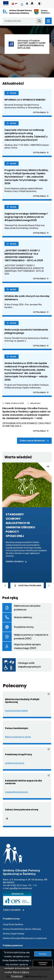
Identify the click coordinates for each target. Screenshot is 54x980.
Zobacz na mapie (14, 910)
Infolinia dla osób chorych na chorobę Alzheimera (27, 298)
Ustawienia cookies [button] (43, 963)
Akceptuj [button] (43, 954)
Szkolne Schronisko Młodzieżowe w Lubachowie (25, 938)
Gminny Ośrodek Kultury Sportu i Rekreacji (22, 929)
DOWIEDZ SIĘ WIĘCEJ (16, 562)
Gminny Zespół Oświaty (14, 934)
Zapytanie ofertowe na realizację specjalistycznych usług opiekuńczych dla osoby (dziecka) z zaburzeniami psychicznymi (27, 135)
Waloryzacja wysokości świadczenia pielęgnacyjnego (26, 331)
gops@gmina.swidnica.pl (21, 888)
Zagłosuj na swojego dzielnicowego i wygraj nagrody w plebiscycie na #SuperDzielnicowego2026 (27, 217)
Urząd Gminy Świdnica (13, 924)
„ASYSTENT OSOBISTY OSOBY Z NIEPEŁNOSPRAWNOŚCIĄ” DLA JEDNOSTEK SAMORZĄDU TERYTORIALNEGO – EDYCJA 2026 (27, 255)
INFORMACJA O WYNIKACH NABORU (27, 100)
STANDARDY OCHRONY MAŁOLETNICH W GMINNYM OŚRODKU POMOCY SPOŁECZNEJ (25, 525)
